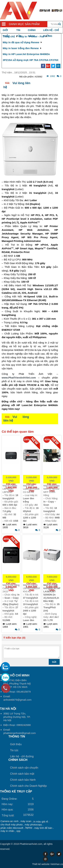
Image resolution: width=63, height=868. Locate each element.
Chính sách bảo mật (22, 774)
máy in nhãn (7, 831)
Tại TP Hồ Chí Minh (15, 675)
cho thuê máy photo (12, 825)
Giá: (7, 83)
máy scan (26, 821)
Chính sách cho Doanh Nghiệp (28, 786)
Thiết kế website (41, 864)
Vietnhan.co (48, 864)
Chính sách (18, 760)
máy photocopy (33, 825)
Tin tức (14, 750)
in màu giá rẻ (41, 821)
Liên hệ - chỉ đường (22, 756)
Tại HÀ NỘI (8, 709)
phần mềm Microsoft (12, 828)
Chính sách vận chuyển (24, 768)
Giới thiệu (16, 744)
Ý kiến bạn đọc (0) (14, 638)
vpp (18, 831)
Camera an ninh (9, 821)
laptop (29, 828)
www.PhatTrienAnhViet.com (19, 378)
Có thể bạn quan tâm (18, 432)
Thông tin (17, 736)
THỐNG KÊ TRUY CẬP (16, 791)
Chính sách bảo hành (23, 780)
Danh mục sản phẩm (24, 24)
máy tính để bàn (43, 828)
